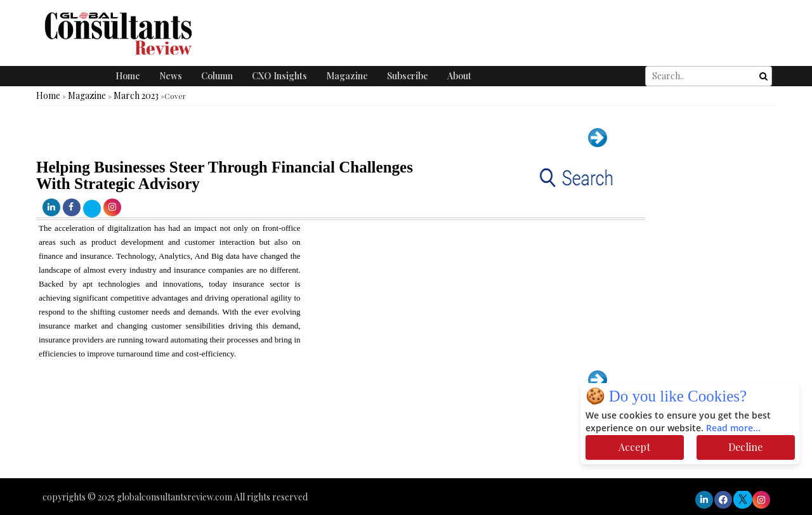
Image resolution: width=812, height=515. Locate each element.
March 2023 (136, 95)
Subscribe (408, 76)
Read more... (733, 428)
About (459, 76)
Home (128, 76)
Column (217, 76)
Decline (745, 447)
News (171, 76)
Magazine (347, 76)
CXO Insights (279, 76)
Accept (634, 447)
